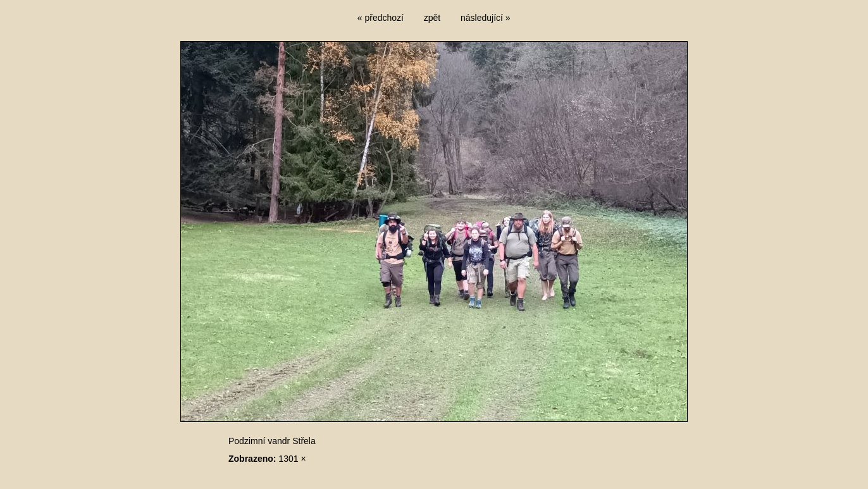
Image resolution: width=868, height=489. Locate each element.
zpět (432, 18)
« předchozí (381, 18)
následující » (486, 18)
